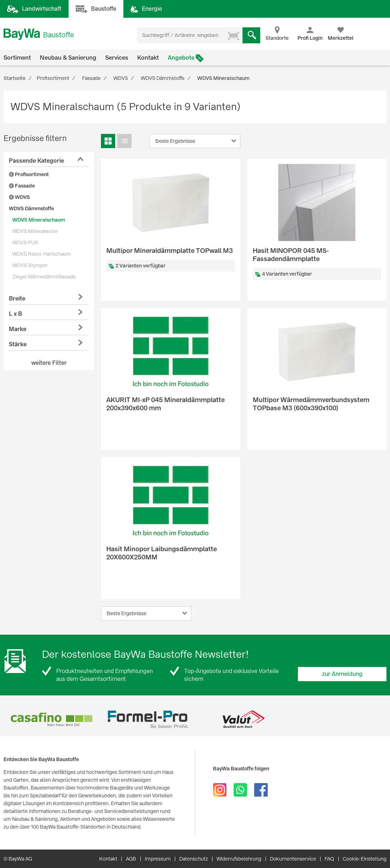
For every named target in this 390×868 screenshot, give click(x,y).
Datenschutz (194, 859)
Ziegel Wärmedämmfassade (44, 277)
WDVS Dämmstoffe (31, 208)
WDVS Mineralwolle (35, 231)
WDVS (19, 197)
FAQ (329, 859)
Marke (18, 329)
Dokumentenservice (293, 859)
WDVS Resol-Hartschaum (42, 254)
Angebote (181, 58)
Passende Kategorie (36, 161)
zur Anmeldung (342, 674)
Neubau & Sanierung (68, 58)
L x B (15, 314)
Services (117, 58)
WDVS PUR (25, 243)
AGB (131, 859)
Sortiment (17, 58)
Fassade (22, 186)
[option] (52, 719)
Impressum (158, 859)
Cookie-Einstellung (365, 859)
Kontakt (148, 58)
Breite (17, 299)
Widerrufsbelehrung (239, 859)
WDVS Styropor (30, 265)
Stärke (18, 344)
